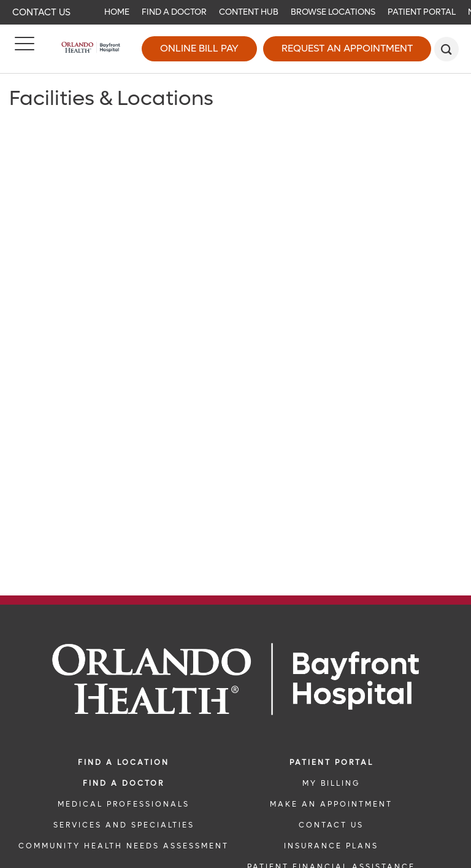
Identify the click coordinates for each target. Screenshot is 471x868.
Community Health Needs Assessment (124, 846)
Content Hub (249, 12)
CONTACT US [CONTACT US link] (331, 825)
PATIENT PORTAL (331, 762)
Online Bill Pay (199, 48)
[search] (446, 49)
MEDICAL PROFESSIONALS (124, 804)
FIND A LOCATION (124, 762)
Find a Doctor (174, 12)
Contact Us (41, 12)
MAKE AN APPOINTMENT (331, 804)
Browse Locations (333, 12)
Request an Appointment (347, 48)
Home (117, 12)
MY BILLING (331, 783)
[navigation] (235, 12)
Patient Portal (422, 12)
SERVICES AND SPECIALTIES (124, 825)
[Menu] (25, 49)
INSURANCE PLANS (331, 846)
